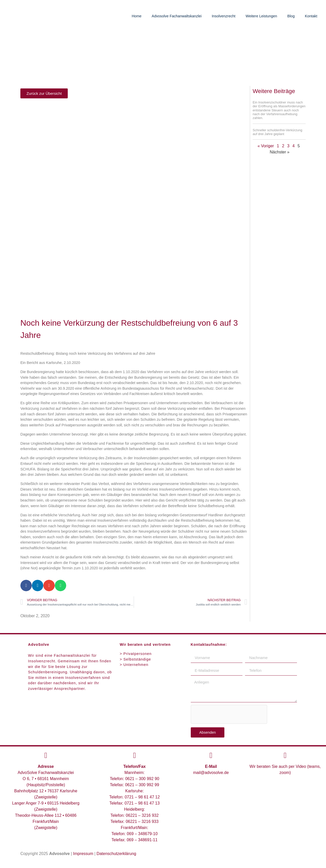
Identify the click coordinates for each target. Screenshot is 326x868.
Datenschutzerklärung (116, 854)
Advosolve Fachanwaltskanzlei (177, 16)
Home (137, 16)
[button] (26, 586)
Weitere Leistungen (261, 16)
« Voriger (266, 146)
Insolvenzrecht (224, 16)
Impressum (83, 854)
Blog (291, 16)
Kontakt (311, 16)
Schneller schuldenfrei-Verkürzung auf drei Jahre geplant (277, 132)
